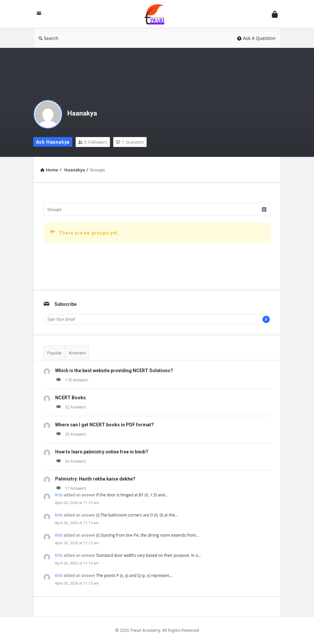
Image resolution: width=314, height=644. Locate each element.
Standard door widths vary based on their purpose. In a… (149, 555)
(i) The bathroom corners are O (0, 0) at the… (137, 515)
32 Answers (71, 407)
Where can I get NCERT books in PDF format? (105, 425)
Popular (54, 353)
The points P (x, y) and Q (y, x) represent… (134, 575)
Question (130, 142)
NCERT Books (70, 398)
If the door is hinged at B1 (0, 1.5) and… (132, 495)
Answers (77, 353)
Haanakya (82, 113)
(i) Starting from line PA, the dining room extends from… (148, 535)
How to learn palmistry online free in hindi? (102, 452)
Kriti (59, 495)
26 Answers (71, 434)
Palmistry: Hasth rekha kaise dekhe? (95, 479)
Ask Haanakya (53, 142)
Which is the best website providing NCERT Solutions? (114, 371)
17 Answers (71, 488)
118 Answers (72, 380)
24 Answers (71, 461)
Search (49, 38)
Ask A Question (256, 38)
